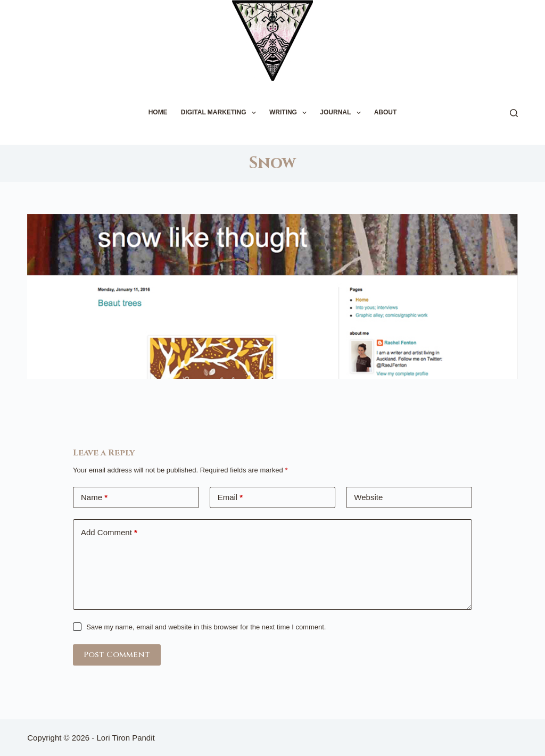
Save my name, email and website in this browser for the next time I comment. (206, 627)
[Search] (514, 113)
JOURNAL (342, 113)
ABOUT (386, 112)
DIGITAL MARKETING (221, 113)
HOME (158, 112)
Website (368, 497)
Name (94, 498)
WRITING (290, 113)
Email (230, 498)
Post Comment (117, 655)
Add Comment (109, 533)
